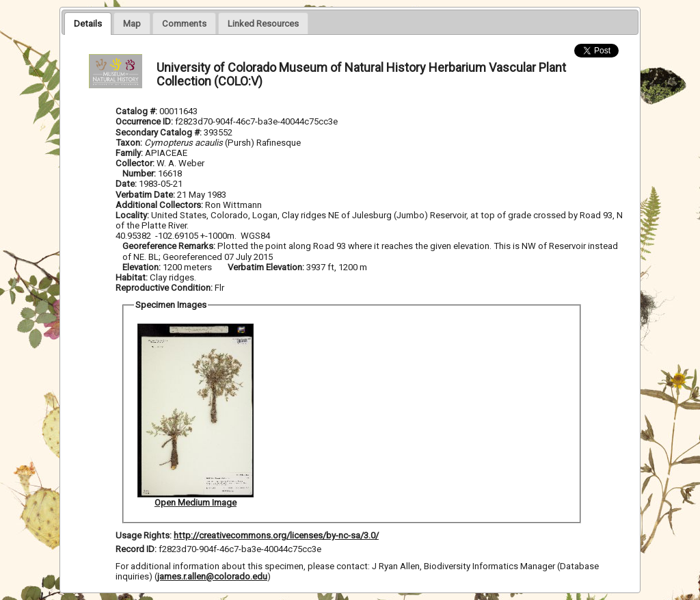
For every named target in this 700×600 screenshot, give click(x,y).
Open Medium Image (196, 503)
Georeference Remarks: (170, 246)
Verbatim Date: (145, 195)
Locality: (132, 215)
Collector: (136, 163)
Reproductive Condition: (164, 288)
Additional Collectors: (160, 205)
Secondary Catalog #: (160, 132)
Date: (126, 184)
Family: (129, 153)
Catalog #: (137, 111)
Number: (140, 173)
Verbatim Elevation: (267, 267)
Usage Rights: (144, 535)
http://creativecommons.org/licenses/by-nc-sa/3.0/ (276, 535)
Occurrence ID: (145, 121)
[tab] (88, 23)
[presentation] (88, 23)
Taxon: (129, 143)
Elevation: (143, 267)
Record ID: (137, 549)
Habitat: (133, 277)
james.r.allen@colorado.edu (212, 576)
